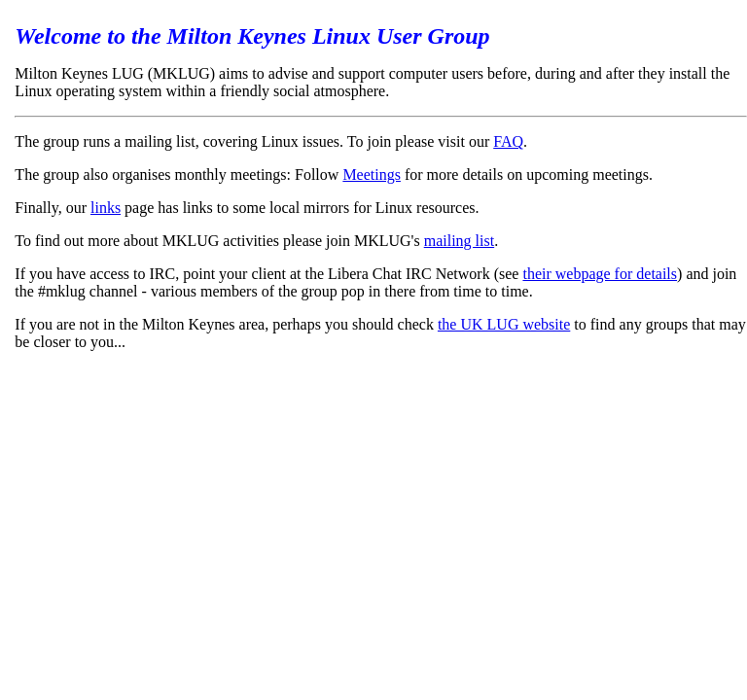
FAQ (508, 141)
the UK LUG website (504, 324)
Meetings (372, 175)
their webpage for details (600, 274)
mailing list (459, 241)
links (106, 208)
